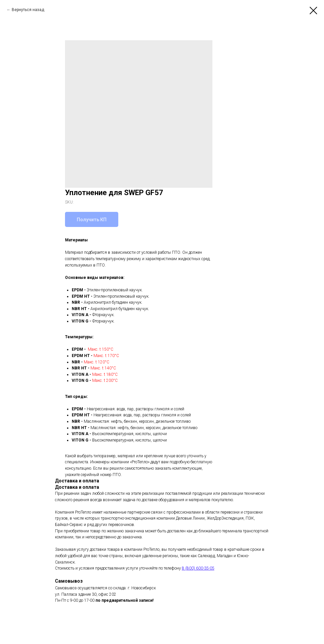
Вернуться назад (28, 10)
